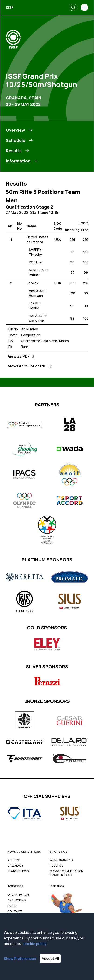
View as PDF (21, 356)
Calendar (15, 866)
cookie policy (35, 944)
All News (14, 860)
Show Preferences (20, 959)
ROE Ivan (35, 262)
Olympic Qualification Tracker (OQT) (67, 873)
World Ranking (61, 860)
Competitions (18, 871)
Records (56, 866)
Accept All (50, 959)
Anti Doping (17, 900)
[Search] (73, 7)
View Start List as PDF (30, 366)
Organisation (18, 895)
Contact (15, 911)
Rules (12, 906)
